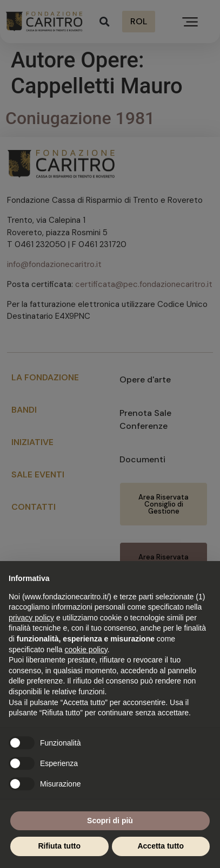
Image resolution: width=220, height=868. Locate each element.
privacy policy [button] (31, 618)
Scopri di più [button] (110, 821)
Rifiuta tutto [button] (59, 846)
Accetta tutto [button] (161, 846)
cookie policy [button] (86, 650)
